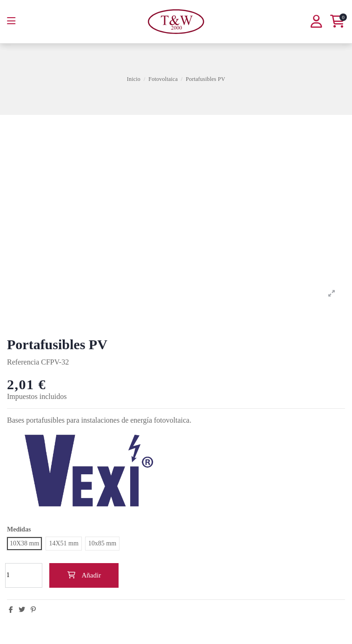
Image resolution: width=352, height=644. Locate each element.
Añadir (84, 575)
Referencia (23, 362)
